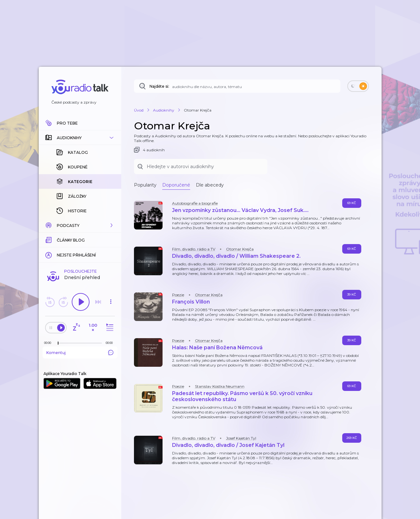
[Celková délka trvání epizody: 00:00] (111, 343)
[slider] (58, 343)
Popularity (145, 185)
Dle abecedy (210, 185)
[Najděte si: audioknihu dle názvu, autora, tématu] (237, 86)
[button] (80, 138)
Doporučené (176, 185)
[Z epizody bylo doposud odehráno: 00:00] (49, 343)
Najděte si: (159, 86)
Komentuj (80, 352)
